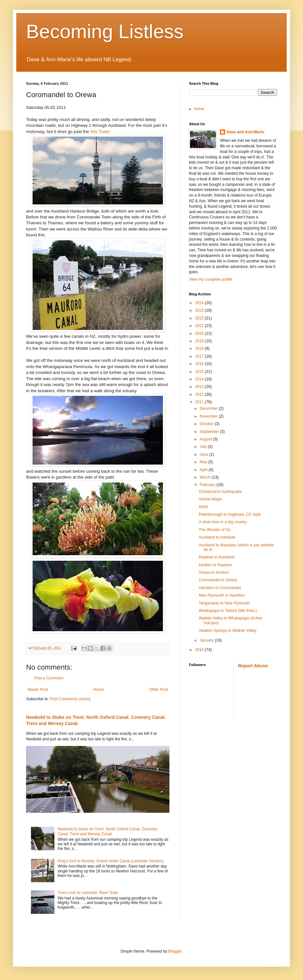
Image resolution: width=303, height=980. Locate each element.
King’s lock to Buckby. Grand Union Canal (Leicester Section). (111, 861)
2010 (200, 650)
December (209, 408)
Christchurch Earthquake (220, 492)
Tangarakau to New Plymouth (224, 603)
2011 (200, 402)
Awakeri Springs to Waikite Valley (228, 631)
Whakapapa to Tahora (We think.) (228, 611)
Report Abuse (253, 666)
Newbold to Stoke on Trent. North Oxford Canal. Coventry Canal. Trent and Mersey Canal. (108, 831)
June (204, 454)
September (210, 432)
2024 (200, 303)
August (206, 439)
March (206, 477)
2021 (200, 326)
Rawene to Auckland (216, 557)
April (204, 470)
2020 (200, 334)
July (204, 447)
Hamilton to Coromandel (220, 588)
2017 (200, 356)
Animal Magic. (211, 499)
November (209, 416)
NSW (203, 507)
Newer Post (38, 690)
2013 (200, 387)
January (207, 640)
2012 (200, 394)
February (208, 485)
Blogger (175, 951)
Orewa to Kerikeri (214, 572)
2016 (200, 364)
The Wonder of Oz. (215, 530)
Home (99, 690)
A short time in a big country (223, 522)
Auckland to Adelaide (217, 537)
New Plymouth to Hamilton (222, 595)
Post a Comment (49, 678)
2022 (200, 318)
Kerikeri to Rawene (215, 565)
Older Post (159, 690)
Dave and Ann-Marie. (246, 132)
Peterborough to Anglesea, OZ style (230, 514)
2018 (200, 349)
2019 (200, 341)
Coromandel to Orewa (218, 580)
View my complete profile (211, 279)
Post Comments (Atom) (70, 699)
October (207, 424)
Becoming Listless (105, 31)
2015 (200, 372)
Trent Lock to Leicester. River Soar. (88, 893)
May (204, 462)
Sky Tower (100, 132)
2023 (200, 310)
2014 (200, 379)
